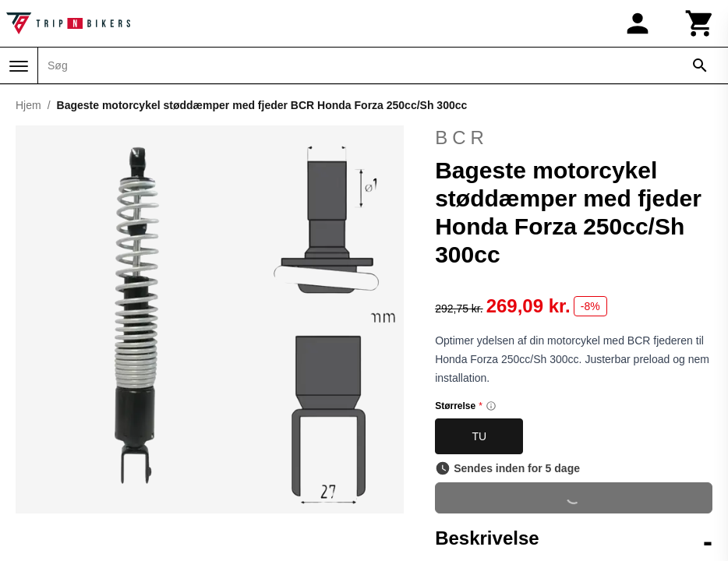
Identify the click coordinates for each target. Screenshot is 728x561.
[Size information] (491, 406)
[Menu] (19, 66)
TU (479, 436)
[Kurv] (700, 23)
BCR (462, 138)
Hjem (28, 105)
